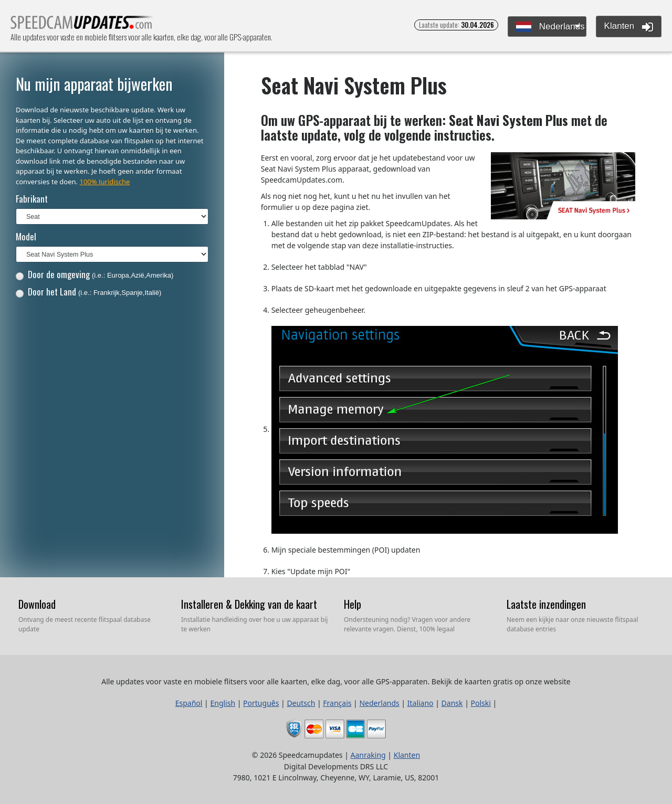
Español (189, 703)
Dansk (452, 703)
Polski (481, 703)
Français (337, 703)
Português (261, 703)
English (223, 703)
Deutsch (301, 703)
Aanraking (368, 755)
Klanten (629, 27)
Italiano (421, 703)
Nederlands (550, 27)
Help (353, 604)
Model (26, 236)
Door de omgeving (95, 274)
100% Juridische (104, 182)
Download (37, 604)
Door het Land (89, 292)
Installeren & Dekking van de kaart (249, 604)
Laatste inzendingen (546, 604)
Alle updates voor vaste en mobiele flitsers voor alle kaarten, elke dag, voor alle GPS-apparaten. (82, 25)
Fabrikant (32, 199)
